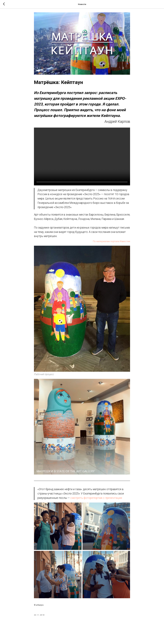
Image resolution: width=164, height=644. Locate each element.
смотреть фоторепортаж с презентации (96, 500)
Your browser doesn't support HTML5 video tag (82, 159)
